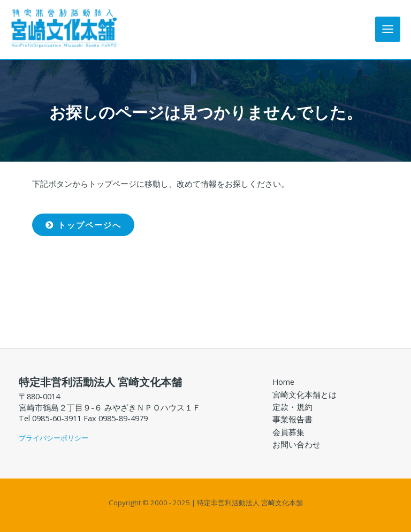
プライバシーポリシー (54, 438)
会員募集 (288, 432)
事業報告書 (292, 419)
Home (283, 382)
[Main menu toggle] (388, 29)
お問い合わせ (296, 444)
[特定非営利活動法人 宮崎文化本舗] (64, 28)
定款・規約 (292, 407)
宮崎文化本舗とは (305, 394)
